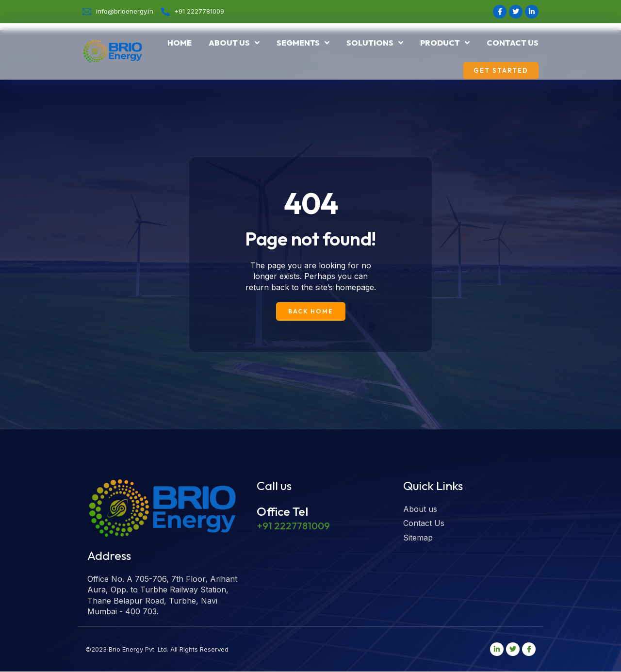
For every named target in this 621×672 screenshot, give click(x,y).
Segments (303, 43)
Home (180, 43)
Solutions (375, 43)
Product (445, 43)
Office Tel (282, 511)
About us (234, 43)
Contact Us (513, 43)
